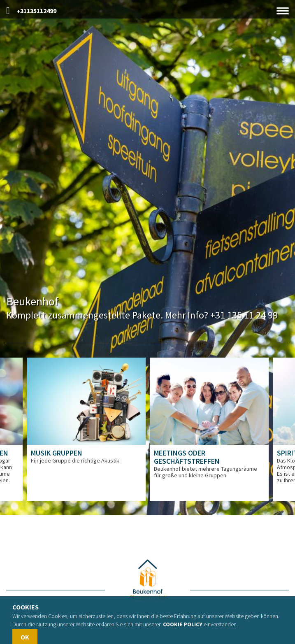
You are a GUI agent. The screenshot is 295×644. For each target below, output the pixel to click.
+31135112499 (31, 11)
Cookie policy (183, 624)
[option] (86, 429)
